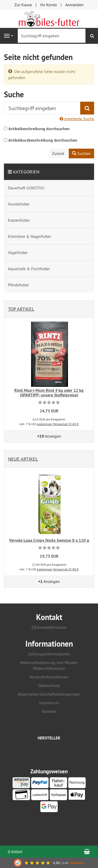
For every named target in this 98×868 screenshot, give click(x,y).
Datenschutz (49, 685)
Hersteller (49, 738)
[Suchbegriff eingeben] (52, 36)
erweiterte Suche (77, 119)
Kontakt (49, 711)
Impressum (49, 703)
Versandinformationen (49, 677)
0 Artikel (15, 852)
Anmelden (74, 5)
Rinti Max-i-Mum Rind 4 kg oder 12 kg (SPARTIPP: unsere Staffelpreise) (49, 393)
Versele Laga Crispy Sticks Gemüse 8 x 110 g (49, 540)
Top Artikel (21, 309)
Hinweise (77, 863)
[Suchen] (92, 36)
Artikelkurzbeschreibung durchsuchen (43, 140)
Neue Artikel (23, 459)
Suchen (81, 153)
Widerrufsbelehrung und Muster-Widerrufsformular (49, 665)
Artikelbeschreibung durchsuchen (39, 129)
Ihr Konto (49, 5)
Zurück (58, 153)
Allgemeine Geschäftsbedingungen (49, 694)
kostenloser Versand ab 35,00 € (58, 424)
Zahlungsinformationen (49, 654)
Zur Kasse (23, 5)
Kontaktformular (49, 627)
